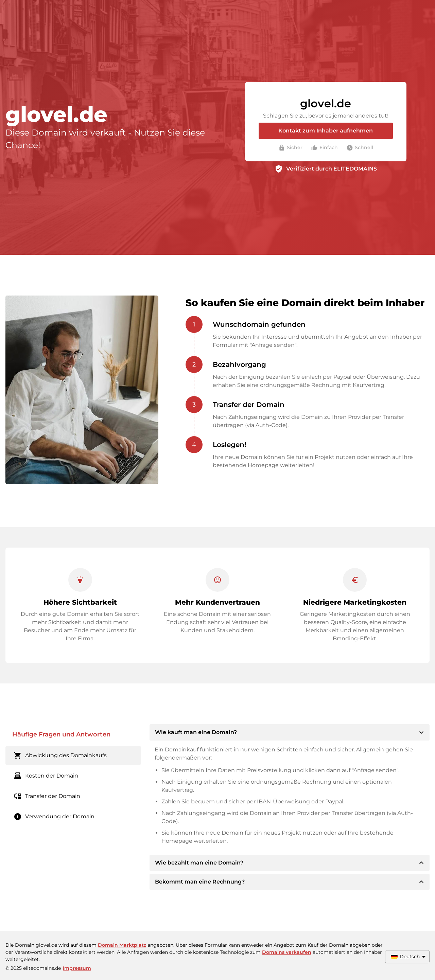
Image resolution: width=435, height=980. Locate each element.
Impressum (77, 968)
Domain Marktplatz (122, 945)
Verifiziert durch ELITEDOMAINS (332, 169)
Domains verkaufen (287, 952)
